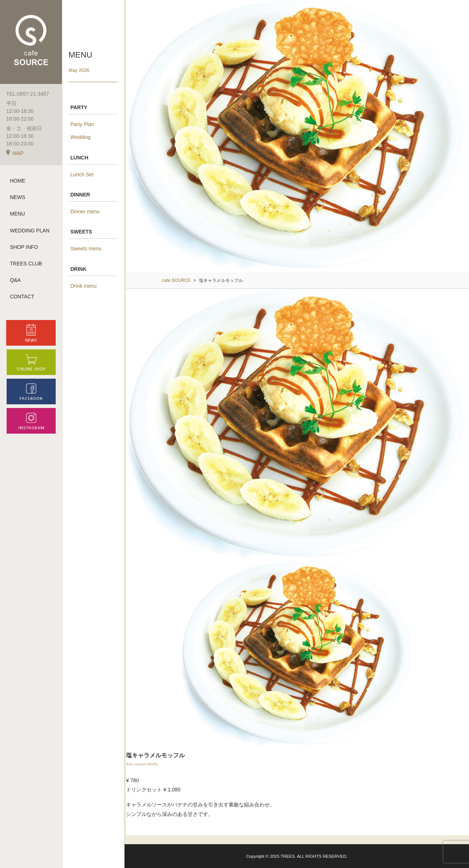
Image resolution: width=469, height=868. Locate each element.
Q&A (15, 280)
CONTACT (22, 297)
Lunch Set (82, 174)
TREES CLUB (26, 264)
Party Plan (82, 124)
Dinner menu (85, 212)
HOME (18, 181)
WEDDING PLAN (30, 231)
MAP (15, 153)
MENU (17, 214)
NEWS (18, 197)
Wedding (80, 137)
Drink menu (84, 286)
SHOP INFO (24, 247)
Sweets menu (86, 249)
